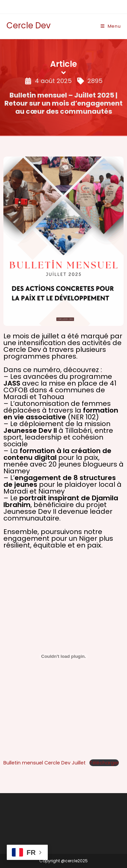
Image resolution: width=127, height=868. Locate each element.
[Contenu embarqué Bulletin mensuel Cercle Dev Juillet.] (63, 656)
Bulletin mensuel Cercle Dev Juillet (45, 763)
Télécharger (104, 763)
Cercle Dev (28, 25)
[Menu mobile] (111, 26)
